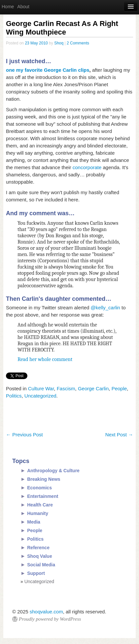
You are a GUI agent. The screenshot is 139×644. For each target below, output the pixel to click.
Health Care (40, 505)
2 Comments (78, 43)
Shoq (59, 43)
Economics (39, 488)
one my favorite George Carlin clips (48, 70)
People (119, 388)
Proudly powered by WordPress (50, 619)
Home (8, 7)
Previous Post (24, 435)
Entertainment (43, 496)
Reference (38, 548)
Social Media (41, 565)
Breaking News (44, 479)
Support (36, 573)
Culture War (41, 388)
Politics (14, 396)
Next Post (119, 435)
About (23, 7)
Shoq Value (39, 556)
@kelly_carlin (105, 308)
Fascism (66, 388)
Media (34, 522)
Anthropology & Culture (53, 471)
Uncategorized (40, 396)
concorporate (87, 167)
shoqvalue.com (46, 612)
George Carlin (93, 388)
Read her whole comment (45, 359)
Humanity (38, 513)
